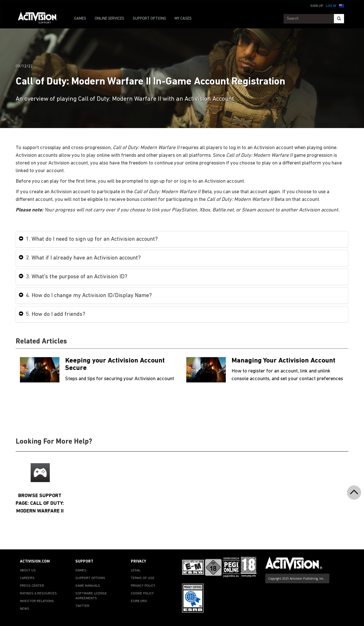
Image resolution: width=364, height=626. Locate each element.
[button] (342, 5)
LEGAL (136, 571)
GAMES (80, 19)
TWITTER (82, 606)
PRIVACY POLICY (143, 586)
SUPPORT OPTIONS (149, 19)
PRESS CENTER (32, 586)
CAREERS (27, 578)
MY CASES (183, 19)
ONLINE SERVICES (109, 19)
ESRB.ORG (139, 601)
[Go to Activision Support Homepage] (41, 19)
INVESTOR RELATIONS (37, 601)
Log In (331, 6)
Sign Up (317, 6)
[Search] (339, 19)
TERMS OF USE (143, 578)
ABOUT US (28, 571)
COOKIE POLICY (142, 594)
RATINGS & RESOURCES (38, 594)
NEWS (25, 609)
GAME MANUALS (88, 586)
